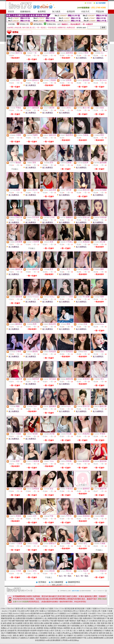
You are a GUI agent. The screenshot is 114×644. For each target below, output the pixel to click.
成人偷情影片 (79, 635)
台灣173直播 (30, 611)
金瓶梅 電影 (48, 623)
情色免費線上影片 (64, 626)
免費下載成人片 (83, 621)
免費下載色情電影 (31, 621)
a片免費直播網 (75, 623)
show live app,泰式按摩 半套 (44, 616)
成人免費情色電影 (51, 618)
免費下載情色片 (71, 621)
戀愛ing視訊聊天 (57, 585)
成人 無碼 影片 (88, 631)
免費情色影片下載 (103, 618)
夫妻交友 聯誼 (28, 623)
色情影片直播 (39, 626)
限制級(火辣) (25, 24)
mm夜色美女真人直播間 (57, 638)
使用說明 (71, 12)
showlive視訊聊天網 (32, 613)
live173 (99, 609)
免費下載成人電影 (76, 618)
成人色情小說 (15, 628)
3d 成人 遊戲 (12, 635)
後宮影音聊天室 (63, 618)
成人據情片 (21, 635)
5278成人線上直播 (90, 628)
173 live (56, 609)
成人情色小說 (25, 628)
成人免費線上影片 (51, 626)
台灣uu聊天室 (93, 633)
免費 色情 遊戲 (104, 633)
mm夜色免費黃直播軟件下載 (76, 638)
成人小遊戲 (57, 633)
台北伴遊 (87, 635)
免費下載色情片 (59, 621)
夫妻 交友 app (103, 621)
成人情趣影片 (69, 635)
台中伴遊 (101, 635)
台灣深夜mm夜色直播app (70, 640)
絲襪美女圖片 (34, 638)
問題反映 (100, 12)
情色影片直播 (29, 626)
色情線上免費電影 (50, 628)
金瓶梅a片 (57, 623)
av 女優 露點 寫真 (87, 623)
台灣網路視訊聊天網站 (80, 633)
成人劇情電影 (50, 635)
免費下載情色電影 (18, 621)
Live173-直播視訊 (60, 613)
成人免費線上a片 (91, 626)
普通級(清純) (52, 24)
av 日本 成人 (69, 631)
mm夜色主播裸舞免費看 (95, 638)
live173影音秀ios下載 (46, 621)
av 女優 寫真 (65, 623)
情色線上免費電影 (64, 628)
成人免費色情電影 (19, 618)
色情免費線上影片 (78, 626)
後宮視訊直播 (69, 609)
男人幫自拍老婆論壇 (22, 631)
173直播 (88, 609)
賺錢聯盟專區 (74, 582)
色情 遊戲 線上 (33, 633)
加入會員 (56, 12)
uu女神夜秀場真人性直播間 (24, 616)
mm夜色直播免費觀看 (53, 640)
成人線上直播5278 (77, 628)
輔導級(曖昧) (38, 24)
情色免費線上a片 (103, 626)
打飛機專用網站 (11, 633)
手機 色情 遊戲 (23, 633)
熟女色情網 (109, 635)
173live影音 (12, 611)
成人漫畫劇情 (40, 635)
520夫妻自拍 (93, 621)
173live (3, 609)
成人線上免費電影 (37, 628)
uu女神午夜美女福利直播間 (64, 616)
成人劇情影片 (30, 635)
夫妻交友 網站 (39, 623)
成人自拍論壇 (9, 631)
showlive (110, 609)
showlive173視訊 (7, 613)
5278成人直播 (102, 628)
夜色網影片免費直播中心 (35, 618)
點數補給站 (25, 12)
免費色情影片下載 (89, 618)
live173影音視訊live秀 (51, 611)
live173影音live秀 (17, 609)
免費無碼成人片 (99, 631)
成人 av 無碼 (78, 631)
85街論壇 (40, 631)
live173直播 (40, 609)
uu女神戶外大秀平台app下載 (101, 616)
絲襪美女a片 (25, 638)
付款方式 (85, 12)
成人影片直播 (19, 626)
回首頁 (11, 12)
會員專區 (42, 12)
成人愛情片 (59, 635)
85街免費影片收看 (46, 633)
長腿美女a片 (15, 638)
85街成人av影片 (49, 631)
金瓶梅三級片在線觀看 (14, 623)
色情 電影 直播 (9, 626)
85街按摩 (33, 631)
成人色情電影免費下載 (82, 616)
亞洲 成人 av (59, 631)
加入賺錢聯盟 (57, 582)
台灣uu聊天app (66, 633)
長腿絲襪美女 (6, 638)
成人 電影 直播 (99, 623)
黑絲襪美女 (44, 638)
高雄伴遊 (94, 635)
